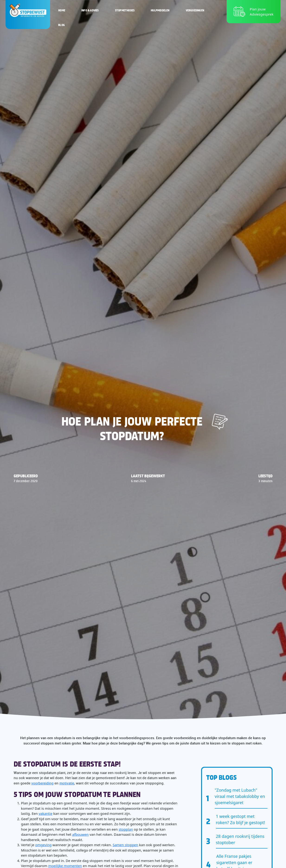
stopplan (126, 829)
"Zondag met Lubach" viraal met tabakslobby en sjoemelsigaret (240, 796)
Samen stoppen (125, 845)
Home (62, 10)
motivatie (67, 783)
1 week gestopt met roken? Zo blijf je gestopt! (241, 819)
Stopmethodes (125, 10)
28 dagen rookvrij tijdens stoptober (240, 839)
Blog (61, 25)
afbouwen (80, 834)
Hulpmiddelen (160, 10)
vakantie (45, 813)
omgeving (43, 845)
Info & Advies (90, 10)
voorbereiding (42, 783)
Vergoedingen (195, 10)
